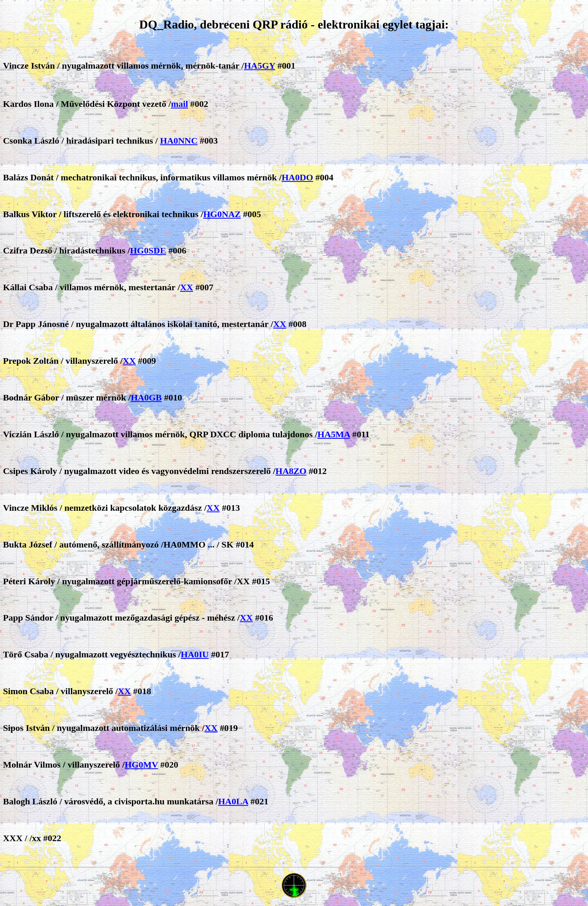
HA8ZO (291, 471)
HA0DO (297, 177)
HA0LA (233, 801)
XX (187, 287)
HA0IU (195, 654)
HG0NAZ (222, 214)
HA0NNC (179, 141)
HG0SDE (148, 250)
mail (179, 104)
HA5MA (334, 434)
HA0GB (146, 397)
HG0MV (141, 765)
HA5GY (260, 66)
